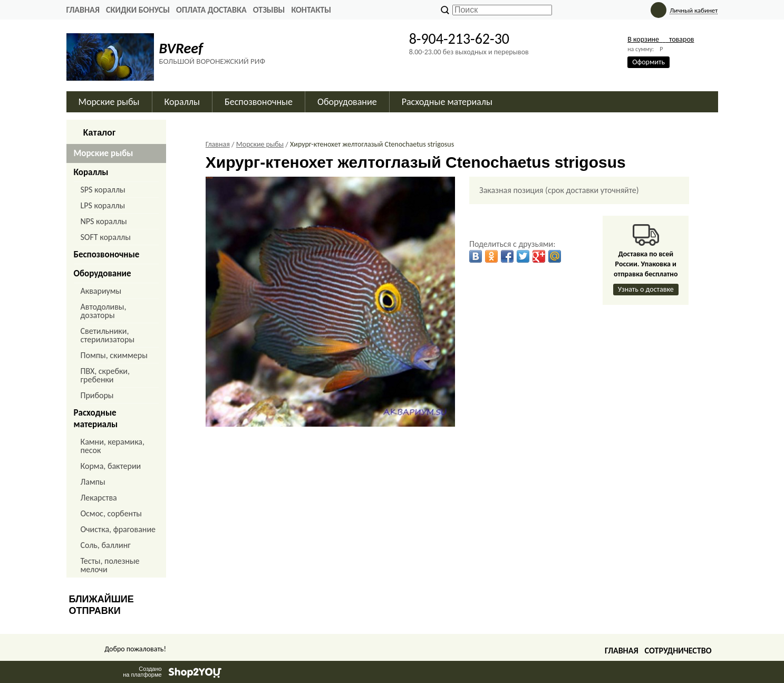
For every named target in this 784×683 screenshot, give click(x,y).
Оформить (649, 62)
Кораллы (182, 102)
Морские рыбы (109, 102)
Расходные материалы (447, 102)
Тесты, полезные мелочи (110, 565)
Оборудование (347, 102)
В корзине (661, 39)
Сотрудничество (678, 651)
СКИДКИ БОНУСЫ (138, 10)
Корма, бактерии (111, 466)
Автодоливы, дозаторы (104, 311)
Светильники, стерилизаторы (108, 335)
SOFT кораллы (106, 237)
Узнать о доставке (646, 289)
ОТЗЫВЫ (269, 10)
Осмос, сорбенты (112, 513)
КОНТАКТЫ (311, 10)
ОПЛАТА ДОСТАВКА (211, 10)
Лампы (93, 482)
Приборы (97, 395)
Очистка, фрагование (118, 529)
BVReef (181, 48)
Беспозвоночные (259, 102)
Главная (83, 10)
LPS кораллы (103, 205)
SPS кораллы (103, 190)
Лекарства (99, 498)
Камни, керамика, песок (113, 446)
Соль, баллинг (106, 545)
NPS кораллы (104, 221)
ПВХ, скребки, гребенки (105, 375)
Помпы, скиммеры (114, 355)
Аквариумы (101, 291)
